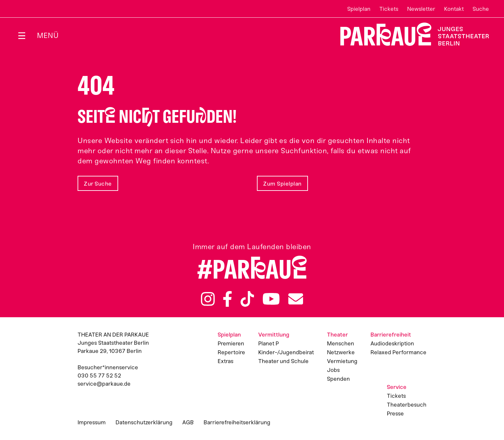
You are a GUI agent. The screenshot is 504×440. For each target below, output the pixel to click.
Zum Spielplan (282, 184)
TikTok (247, 299)
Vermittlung (274, 335)
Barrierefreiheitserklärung (237, 422)
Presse (395, 413)
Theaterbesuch (407, 405)
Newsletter (421, 9)
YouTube (271, 299)
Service (397, 387)
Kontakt (454, 9)
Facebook (227, 299)
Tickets (389, 9)
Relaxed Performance (398, 352)
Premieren (231, 343)
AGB (188, 422)
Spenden (338, 379)
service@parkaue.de (104, 384)
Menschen (341, 343)
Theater (337, 335)
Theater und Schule (283, 361)
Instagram (208, 299)
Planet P (269, 343)
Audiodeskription (392, 343)
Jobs (333, 370)
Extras (225, 361)
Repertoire (231, 352)
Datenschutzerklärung (144, 422)
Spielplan (359, 9)
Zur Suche (98, 184)
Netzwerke (341, 352)
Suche (481, 9)
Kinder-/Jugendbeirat (286, 352)
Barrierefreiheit (391, 335)
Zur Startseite (411, 34)
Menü (48, 36)
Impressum (92, 422)
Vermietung (342, 361)
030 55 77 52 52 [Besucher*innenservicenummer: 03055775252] (99, 376)
